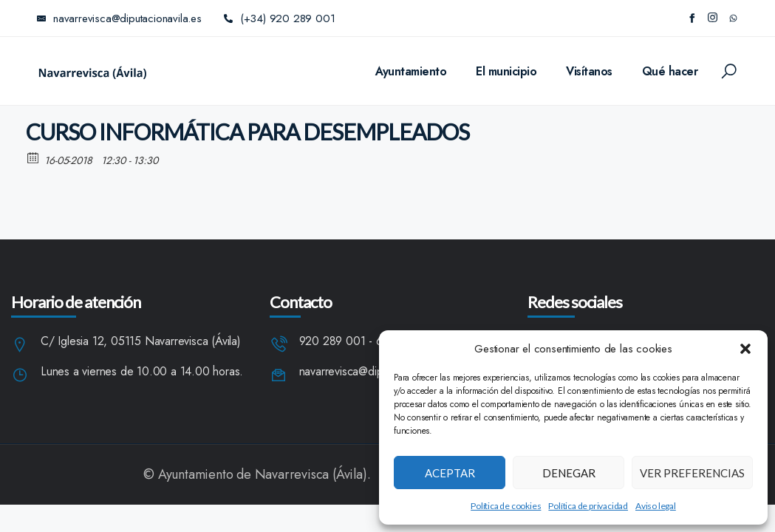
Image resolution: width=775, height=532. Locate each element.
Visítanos (589, 71)
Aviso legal (656, 506)
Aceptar (450, 473)
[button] (745, 349)
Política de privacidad (588, 506)
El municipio (506, 71)
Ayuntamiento (411, 71)
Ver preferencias (692, 473)
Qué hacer (670, 71)
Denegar (569, 473)
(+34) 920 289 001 (280, 18)
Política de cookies (506, 506)
